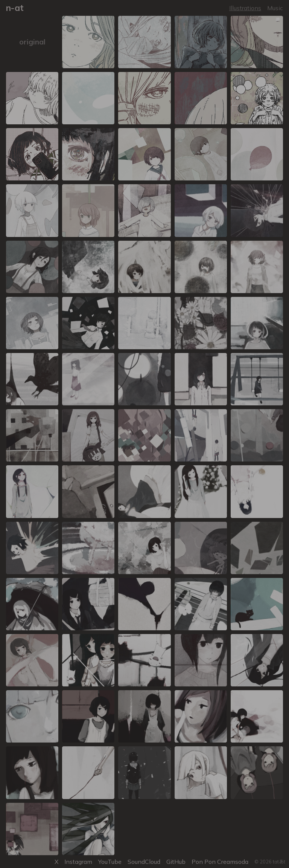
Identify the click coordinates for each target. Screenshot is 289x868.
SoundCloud (144, 862)
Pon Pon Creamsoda (220, 862)
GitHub (176, 862)
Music (275, 8)
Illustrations (245, 8)
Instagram (78, 862)
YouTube (110, 862)
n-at (15, 8)
